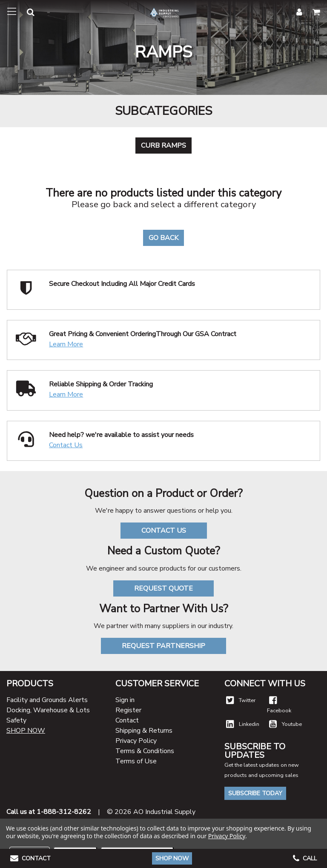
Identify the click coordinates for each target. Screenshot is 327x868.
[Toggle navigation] (12, 12)
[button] (26, 13)
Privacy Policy (136, 741)
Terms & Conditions (145, 751)
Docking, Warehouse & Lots (48, 710)
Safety (16, 720)
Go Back (163, 238)
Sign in (125, 700)
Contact (127, 720)
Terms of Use (136, 761)
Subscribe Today (255, 793)
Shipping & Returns (144, 731)
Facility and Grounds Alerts (47, 700)
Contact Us (66, 445)
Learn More (66, 344)
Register (128, 710)
